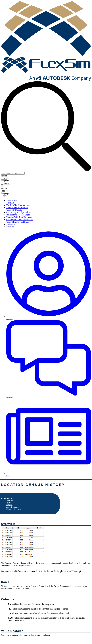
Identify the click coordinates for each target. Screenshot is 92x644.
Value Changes (12, 507)
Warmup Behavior (13, 509)
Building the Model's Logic (18, 215)
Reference (11, 224)
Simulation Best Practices (17, 208)
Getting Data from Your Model (20, 220)
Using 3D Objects (14, 210)
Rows (8, 503)
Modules (10, 227)
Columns (10, 505)
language (5, 181)
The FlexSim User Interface (18, 205)
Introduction (12, 200)
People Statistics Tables (67, 571)
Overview (10, 501)
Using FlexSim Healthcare (18, 222)
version (4, 176)
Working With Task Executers (19, 217)
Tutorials (10, 203)
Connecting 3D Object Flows (19, 212)
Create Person (60, 586)
